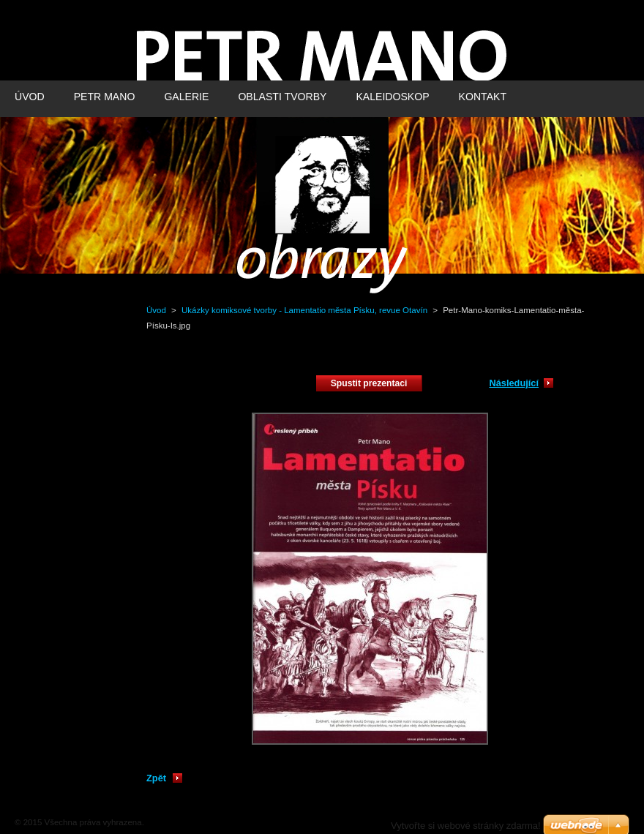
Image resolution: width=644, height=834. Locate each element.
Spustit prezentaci (369, 383)
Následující (514, 383)
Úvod (156, 310)
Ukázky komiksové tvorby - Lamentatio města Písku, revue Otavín (304, 310)
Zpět (156, 778)
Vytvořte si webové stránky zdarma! (466, 826)
